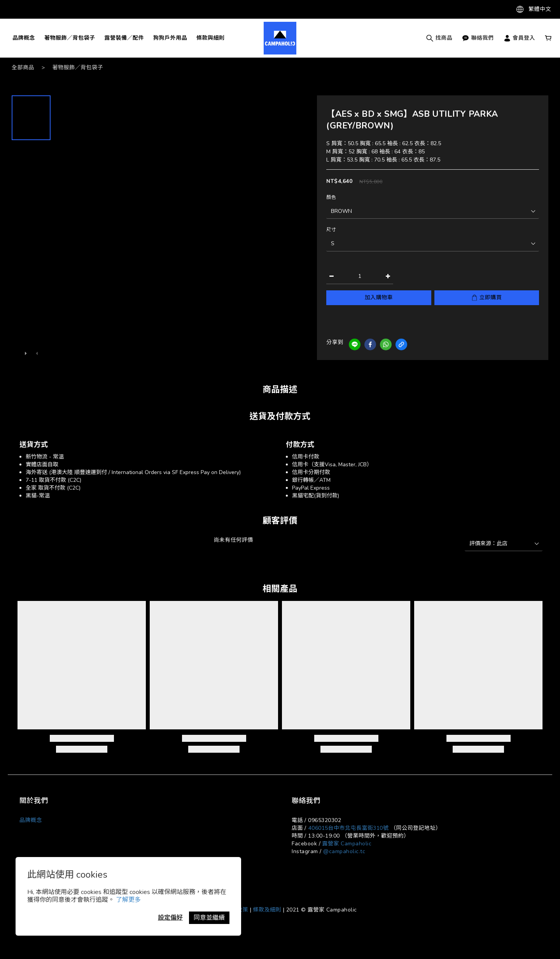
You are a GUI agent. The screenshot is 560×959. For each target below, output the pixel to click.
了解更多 (128, 900)
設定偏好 (170, 918)
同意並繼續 (209, 918)
